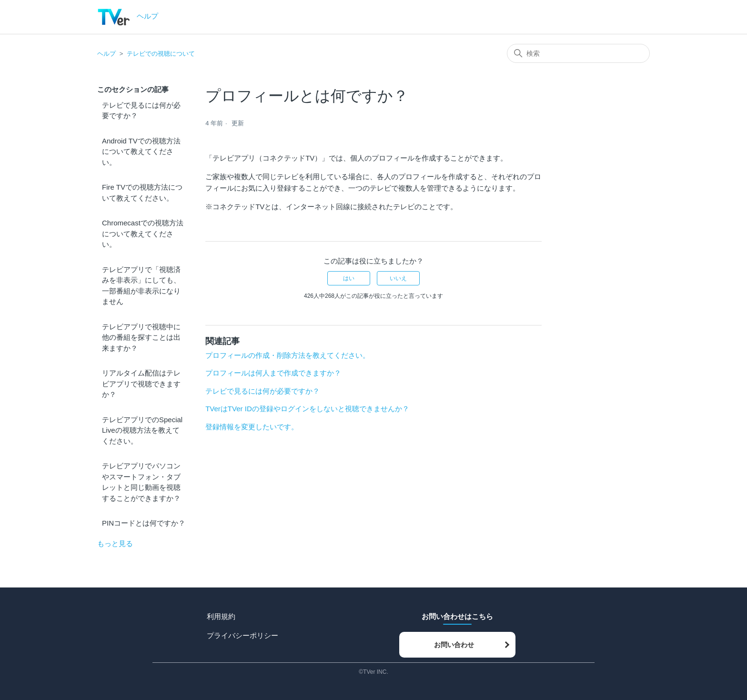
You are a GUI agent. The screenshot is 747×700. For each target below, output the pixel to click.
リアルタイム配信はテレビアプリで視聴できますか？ (141, 384)
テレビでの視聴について (161, 54)
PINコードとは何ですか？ (144, 523)
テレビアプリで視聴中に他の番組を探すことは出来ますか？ (141, 337)
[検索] (578, 53)
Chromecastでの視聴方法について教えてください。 (143, 233)
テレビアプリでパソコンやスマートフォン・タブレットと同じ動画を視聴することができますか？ (141, 482)
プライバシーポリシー (242, 635)
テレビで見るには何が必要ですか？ (141, 111)
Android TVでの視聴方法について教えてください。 (141, 152)
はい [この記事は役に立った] (349, 278)
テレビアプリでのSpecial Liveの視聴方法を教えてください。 (142, 430)
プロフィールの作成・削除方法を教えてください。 (288, 355)
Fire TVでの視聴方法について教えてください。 (142, 193)
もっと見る (115, 543)
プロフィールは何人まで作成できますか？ (273, 373)
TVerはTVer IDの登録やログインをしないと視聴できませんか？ (307, 409)
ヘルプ (106, 54)
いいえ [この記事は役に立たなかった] (398, 278)
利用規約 (221, 616)
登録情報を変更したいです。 (252, 427)
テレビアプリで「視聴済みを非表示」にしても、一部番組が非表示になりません (141, 286)
